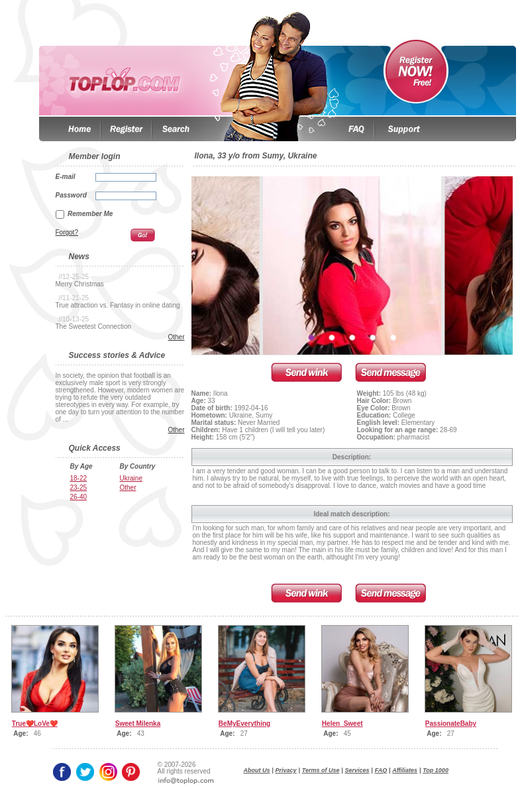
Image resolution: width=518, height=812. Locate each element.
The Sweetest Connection (94, 326)
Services (357, 770)
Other (176, 337)
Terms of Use (321, 770)
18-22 (79, 478)
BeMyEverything (244, 724)
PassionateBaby (451, 724)
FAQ (381, 770)
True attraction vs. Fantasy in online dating (118, 305)
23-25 (79, 488)
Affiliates (405, 770)
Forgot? (67, 232)
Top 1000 (436, 770)
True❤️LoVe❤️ (35, 724)
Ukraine (131, 478)
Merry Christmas (80, 284)
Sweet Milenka (138, 724)
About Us (257, 770)
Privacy (286, 770)
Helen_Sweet (342, 724)
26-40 (79, 497)
